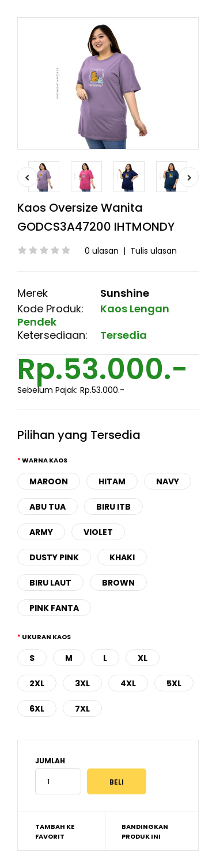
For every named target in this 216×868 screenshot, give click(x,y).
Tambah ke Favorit (55, 832)
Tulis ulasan (154, 251)
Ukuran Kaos (46, 637)
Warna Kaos (45, 460)
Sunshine (125, 293)
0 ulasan (102, 251)
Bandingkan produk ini (145, 832)
